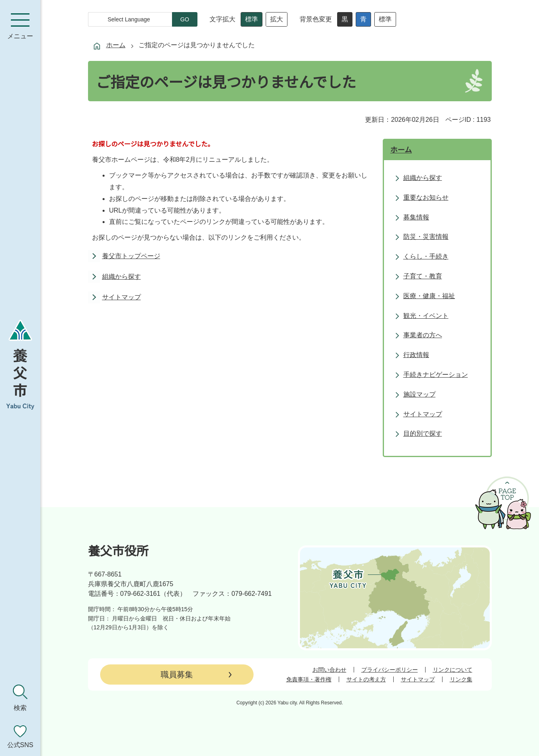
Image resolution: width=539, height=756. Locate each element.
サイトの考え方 (366, 679)
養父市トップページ (131, 256)
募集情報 (416, 217)
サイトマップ (122, 297)
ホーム (116, 45)
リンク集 (461, 679)
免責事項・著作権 (309, 679)
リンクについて (453, 670)
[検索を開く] (20, 698)
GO (185, 19)
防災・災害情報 (426, 237)
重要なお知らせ (426, 197)
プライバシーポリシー (390, 670)
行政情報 (416, 355)
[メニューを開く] (20, 26)
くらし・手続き (426, 256)
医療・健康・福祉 (429, 296)
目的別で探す (423, 433)
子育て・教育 (423, 276)
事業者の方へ (423, 335)
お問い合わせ (329, 670)
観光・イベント (426, 316)
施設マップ (419, 394)
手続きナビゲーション (436, 375)
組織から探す (122, 277)
